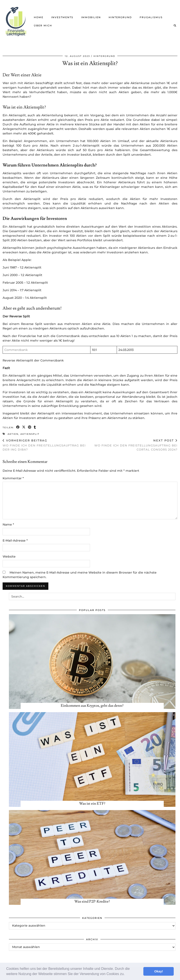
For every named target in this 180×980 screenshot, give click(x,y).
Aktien (13, 434)
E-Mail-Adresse (15, 540)
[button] (126, 974)
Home (39, 17)
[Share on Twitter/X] (24, 427)
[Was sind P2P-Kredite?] (92, 857)
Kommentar (13, 478)
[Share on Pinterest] (30, 427)
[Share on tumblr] (35, 427)
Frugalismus (151, 17)
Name (8, 524)
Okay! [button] (159, 971)
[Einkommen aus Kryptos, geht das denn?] (92, 662)
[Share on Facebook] (18, 427)
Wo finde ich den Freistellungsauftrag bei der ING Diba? (46, 445)
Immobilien (91, 17)
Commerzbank (16, 350)
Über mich (43, 26)
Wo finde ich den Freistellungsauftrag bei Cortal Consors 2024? (134, 445)
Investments (62, 17)
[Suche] (175, 26)
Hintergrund (120, 17)
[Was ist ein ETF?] (92, 759)
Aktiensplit (30, 434)
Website (9, 556)
